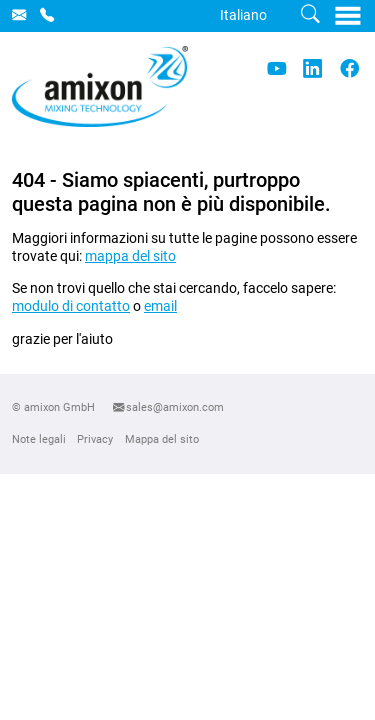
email (160, 306)
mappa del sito (130, 256)
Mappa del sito (162, 439)
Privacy (95, 439)
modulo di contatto (71, 306)
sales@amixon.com (175, 407)
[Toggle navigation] (348, 15)
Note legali (39, 439)
